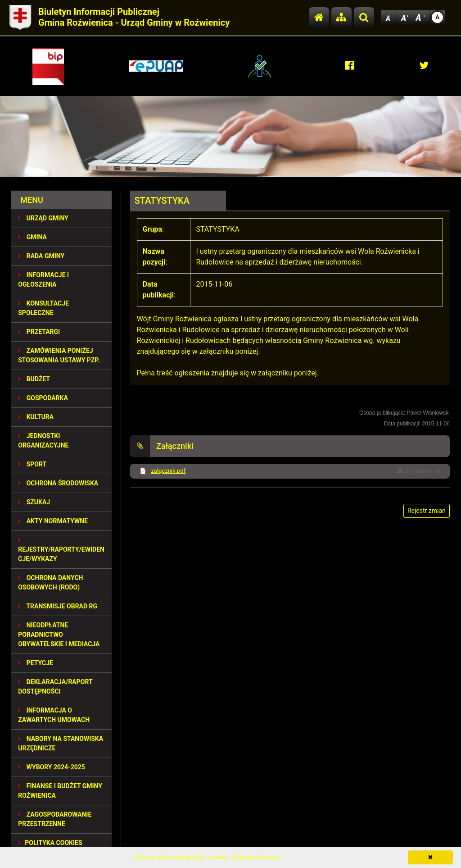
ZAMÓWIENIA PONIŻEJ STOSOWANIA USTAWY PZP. (59, 355)
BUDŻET (34, 379)
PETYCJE (36, 663)
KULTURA (36, 417)
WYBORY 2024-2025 (52, 767)
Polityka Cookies (50, 843)
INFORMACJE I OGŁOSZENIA (43, 280)
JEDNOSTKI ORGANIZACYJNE (43, 441)
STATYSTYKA (162, 201)
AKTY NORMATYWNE (53, 521)
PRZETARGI (39, 332)
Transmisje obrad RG (58, 606)
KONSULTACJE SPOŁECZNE (43, 308)
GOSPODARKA (43, 398)
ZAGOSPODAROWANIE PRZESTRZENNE (55, 819)
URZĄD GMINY (43, 218)
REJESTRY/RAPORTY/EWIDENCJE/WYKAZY (61, 550)
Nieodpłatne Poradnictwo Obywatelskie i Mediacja (59, 635)
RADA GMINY (41, 256)
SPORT (32, 464)
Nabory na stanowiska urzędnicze (61, 743)
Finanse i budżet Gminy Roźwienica (60, 791)
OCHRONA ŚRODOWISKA (58, 483)
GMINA (32, 237)
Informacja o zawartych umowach (54, 715)
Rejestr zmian (427, 511)
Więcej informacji (256, 857)
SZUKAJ (34, 502)
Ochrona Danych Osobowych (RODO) (50, 582)
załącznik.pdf (168, 471)
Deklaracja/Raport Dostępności (55, 687)
